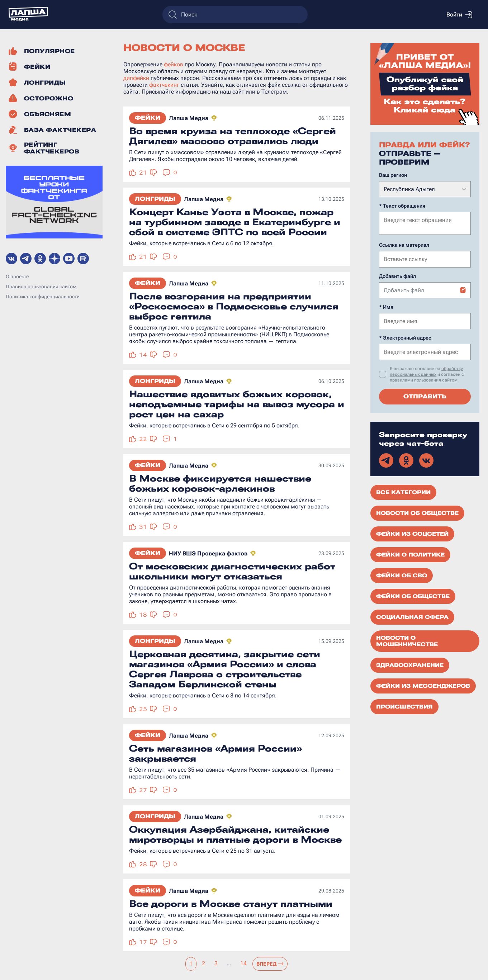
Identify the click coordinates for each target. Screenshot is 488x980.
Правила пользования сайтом (41, 287)
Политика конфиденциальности (43, 297)
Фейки (148, 118)
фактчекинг (164, 85)
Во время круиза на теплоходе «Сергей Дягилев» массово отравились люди (233, 136)
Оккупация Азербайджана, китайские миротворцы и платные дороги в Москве (235, 834)
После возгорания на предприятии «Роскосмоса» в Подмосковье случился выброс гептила (234, 306)
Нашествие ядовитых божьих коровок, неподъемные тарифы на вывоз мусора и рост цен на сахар (237, 404)
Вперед (270, 964)
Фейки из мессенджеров (423, 685)
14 (244, 963)
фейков (174, 64)
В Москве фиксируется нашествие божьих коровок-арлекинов (220, 483)
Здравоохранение (410, 664)
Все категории (403, 492)
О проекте (17, 276)
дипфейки (136, 78)
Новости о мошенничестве (407, 640)
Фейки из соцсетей (412, 533)
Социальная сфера (412, 616)
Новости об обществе (417, 512)
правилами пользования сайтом (424, 379)
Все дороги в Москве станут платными (231, 904)
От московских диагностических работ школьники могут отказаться (232, 571)
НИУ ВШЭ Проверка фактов (208, 553)
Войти (459, 15)
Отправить (425, 396)
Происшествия (404, 706)
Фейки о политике (410, 554)
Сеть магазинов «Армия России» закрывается (215, 753)
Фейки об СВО (402, 575)
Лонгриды (155, 199)
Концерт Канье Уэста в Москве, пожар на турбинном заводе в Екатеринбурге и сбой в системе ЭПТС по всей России (235, 222)
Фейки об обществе (413, 596)
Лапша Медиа (189, 118)
